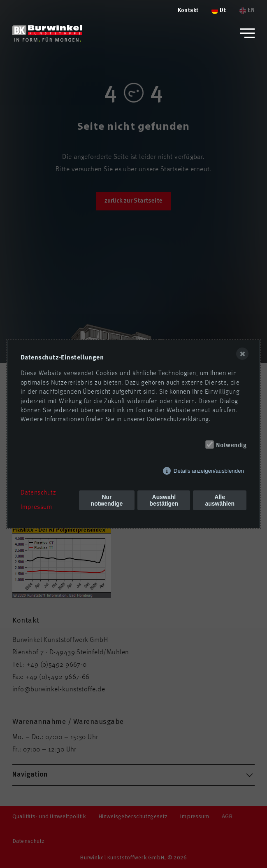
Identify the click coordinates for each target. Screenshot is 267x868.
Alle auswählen (220, 500)
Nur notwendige (107, 500)
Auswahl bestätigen (164, 500)
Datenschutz (38, 493)
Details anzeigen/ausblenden (209, 471)
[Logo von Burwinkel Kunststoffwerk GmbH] (47, 33)
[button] (247, 33)
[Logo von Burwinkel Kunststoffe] (188, 11)
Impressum (36, 507)
